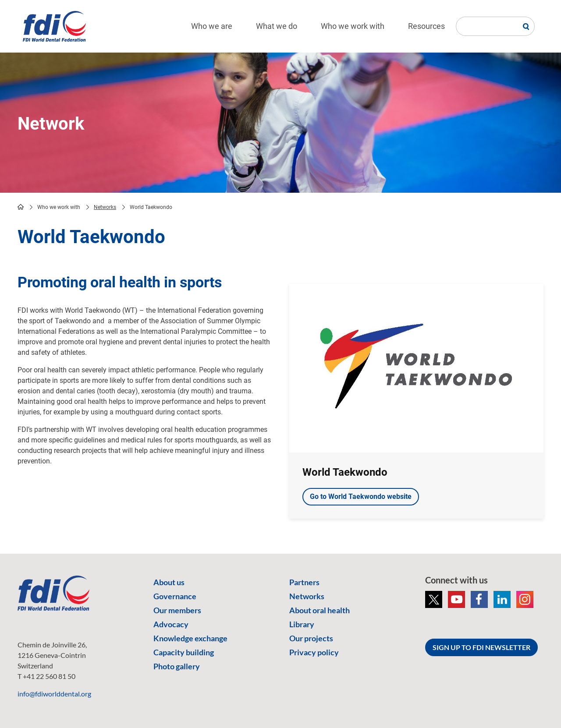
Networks (105, 207)
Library (302, 624)
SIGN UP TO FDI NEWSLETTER (481, 647)
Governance (175, 596)
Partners (304, 582)
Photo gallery (177, 666)
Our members (177, 610)
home (21, 207)
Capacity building (184, 652)
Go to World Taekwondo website (361, 497)
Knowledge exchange (190, 638)
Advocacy (171, 624)
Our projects (311, 638)
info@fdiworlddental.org (54, 694)
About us (169, 582)
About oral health (320, 610)
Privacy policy (314, 652)
